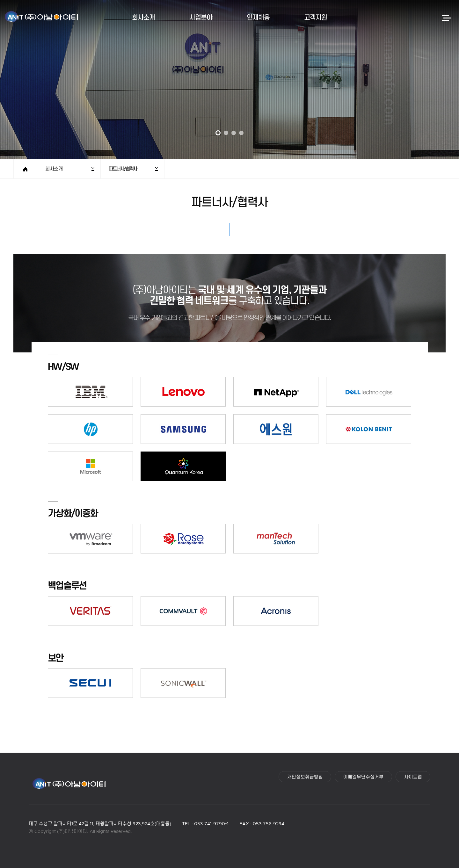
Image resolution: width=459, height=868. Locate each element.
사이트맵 (413, 778)
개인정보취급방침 (305, 778)
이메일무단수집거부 (363, 778)
